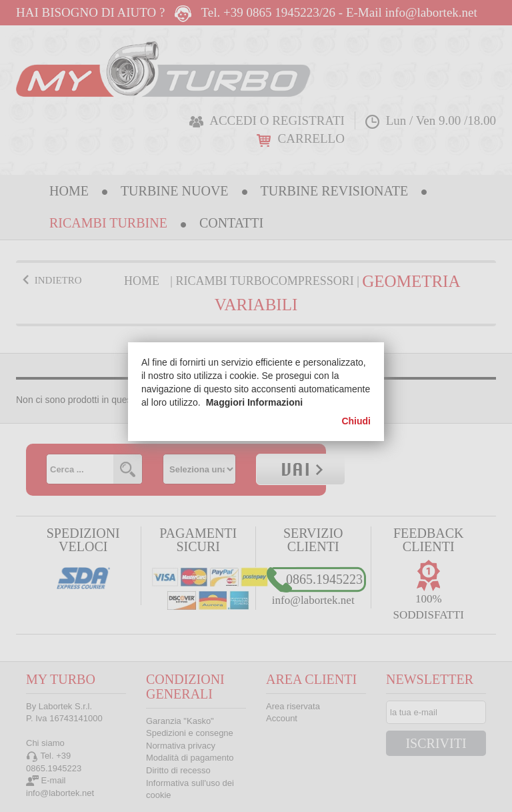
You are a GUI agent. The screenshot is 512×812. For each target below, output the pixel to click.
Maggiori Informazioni (254, 402)
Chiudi (356, 421)
